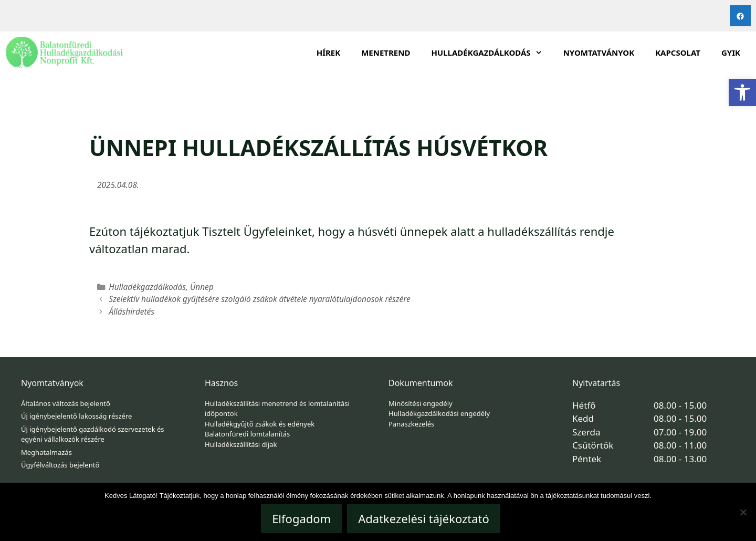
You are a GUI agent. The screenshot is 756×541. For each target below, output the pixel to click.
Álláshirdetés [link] (132, 312)
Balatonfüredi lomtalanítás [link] (247, 434)
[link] (742, 92)
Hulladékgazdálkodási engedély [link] (439, 413)
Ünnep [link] (202, 287)
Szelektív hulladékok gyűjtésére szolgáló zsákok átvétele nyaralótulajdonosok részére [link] (260, 299)
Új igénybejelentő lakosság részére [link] (76, 416)
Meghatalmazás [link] (46, 452)
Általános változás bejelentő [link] (66, 403)
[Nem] (743, 512)
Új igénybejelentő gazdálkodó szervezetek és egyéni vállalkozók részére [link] (93, 434)
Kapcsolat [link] (678, 53)
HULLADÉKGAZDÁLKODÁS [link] (492, 53)
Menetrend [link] (386, 53)
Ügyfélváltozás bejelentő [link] (60, 465)
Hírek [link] (329, 53)
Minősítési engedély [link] (421, 403)
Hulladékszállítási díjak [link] (241, 444)
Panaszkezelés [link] (411, 424)
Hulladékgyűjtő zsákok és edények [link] (260, 424)
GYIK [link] (731, 53)
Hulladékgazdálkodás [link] (147, 287)
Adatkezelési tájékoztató (424, 518)
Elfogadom (301, 518)
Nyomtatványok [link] (599, 53)
